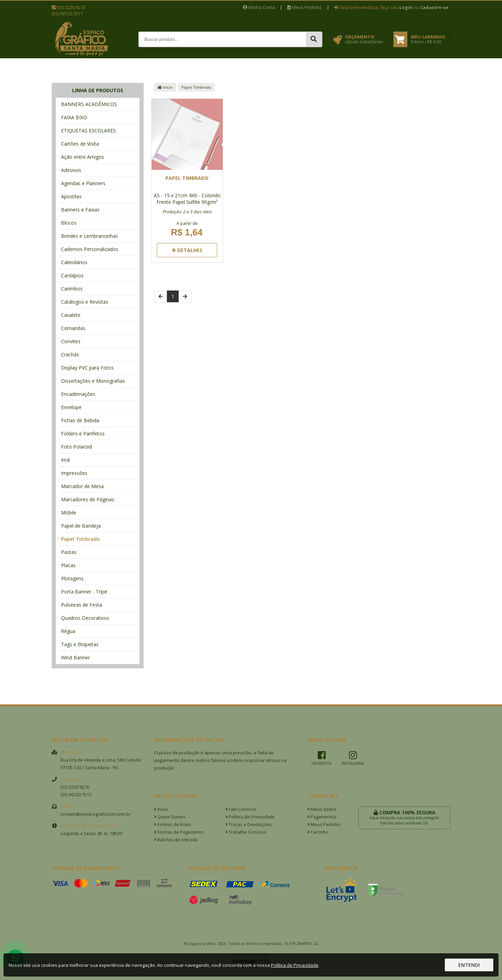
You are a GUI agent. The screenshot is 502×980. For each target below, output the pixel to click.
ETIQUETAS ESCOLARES (88, 131)
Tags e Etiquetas (80, 644)
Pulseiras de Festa (82, 605)
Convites (71, 341)
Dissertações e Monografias (93, 381)
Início (165, 87)
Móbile (69, 513)
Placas (68, 565)
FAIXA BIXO (74, 117)
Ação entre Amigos (83, 157)
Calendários (74, 262)
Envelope (71, 407)
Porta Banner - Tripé (84, 592)
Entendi (469, 965)
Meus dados (322, 809)
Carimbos (72, 289)
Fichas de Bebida (80, 420)
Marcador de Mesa (82, 486)
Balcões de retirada (176, 840)
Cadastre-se (434, 7)
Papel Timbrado (80, 539)
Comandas (73, 328)
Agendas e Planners (83, 183)
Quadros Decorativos (85, 618)
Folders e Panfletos (83, 433)
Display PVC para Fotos (87, 368)
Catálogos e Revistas (85, 302)
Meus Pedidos (305, 7)
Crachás (70, 354)
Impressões (74, 473)
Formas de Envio (173, 825)
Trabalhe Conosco (246, 832)
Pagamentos (322, 817)
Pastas (69, 552)
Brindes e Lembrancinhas (90, 236)
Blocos (69, 223)
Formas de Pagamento (179, 832)
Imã (65, 460)
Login (406, 7)
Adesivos (71, 170)
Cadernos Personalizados (90, 249)
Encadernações (78, 394)
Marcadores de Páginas (88, 499)
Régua (68, 631)
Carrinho (318, 832)
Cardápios (72, 275)
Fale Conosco (241, 809)
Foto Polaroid (76, 447)
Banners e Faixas (80, 210)
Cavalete (71, 315)
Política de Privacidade (250, 817)
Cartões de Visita (80, 144)
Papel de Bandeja (81, 526)
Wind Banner (75, 657)
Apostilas (71, 196)
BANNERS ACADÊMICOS (89, 104)
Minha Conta (259, 7)
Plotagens (72, 578)
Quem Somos (170, 817)
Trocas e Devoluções (249, 825)
